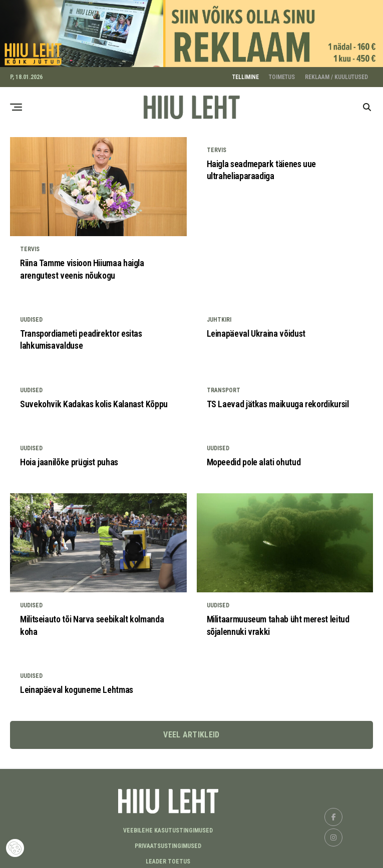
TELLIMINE (246, 74)
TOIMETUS (282, 74)
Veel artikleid (191, 732)
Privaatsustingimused (168, 843)
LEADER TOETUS (168, 858)
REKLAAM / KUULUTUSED (336, 74)
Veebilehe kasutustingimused (168, 827)
